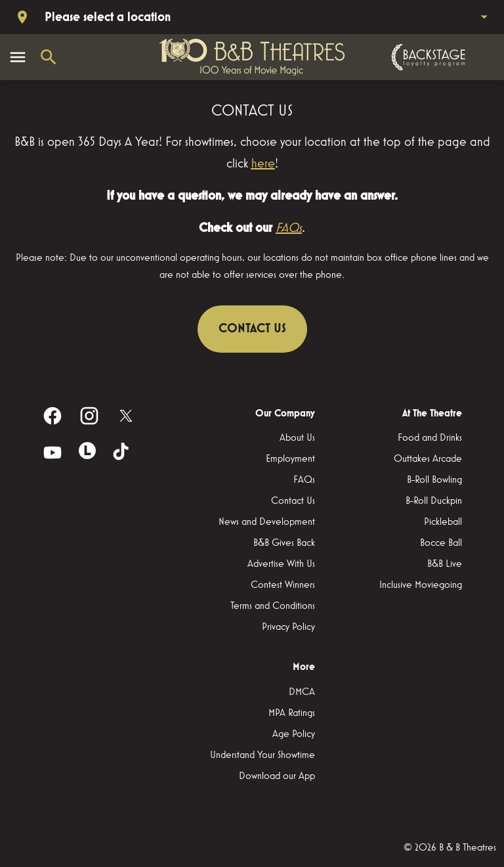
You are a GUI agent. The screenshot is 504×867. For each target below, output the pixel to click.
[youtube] (52, 453)
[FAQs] (304, 480)
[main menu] (18, 57)
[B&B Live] (445, 564)
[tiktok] (122, 453)
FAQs (289, 228)
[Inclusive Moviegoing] (421, 585)
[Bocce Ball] (441, 543)
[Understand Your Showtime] (262, 755)
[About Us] (297, 438)
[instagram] (89, 416)
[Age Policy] (294, 734)
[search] (49, 57)
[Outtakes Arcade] (428, 459)
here (263, 164)
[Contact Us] (293, 501)
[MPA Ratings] (292, 713)
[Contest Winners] (283, 585)
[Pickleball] (443, 522)
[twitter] (126, 416)
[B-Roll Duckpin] (434, 501)
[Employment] (290, 459)
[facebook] (52, 416)
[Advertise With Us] (281, 564)
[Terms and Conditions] (273, 606)
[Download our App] (277, 776)
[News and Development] (267, 522)
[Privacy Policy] (288, 627)
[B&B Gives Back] (284, 543)
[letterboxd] (87, 451)
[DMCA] (302, 692)
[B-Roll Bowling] (434, 480)
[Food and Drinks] (430, 438)
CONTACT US (252, 328)
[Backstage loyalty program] (427, 57)
